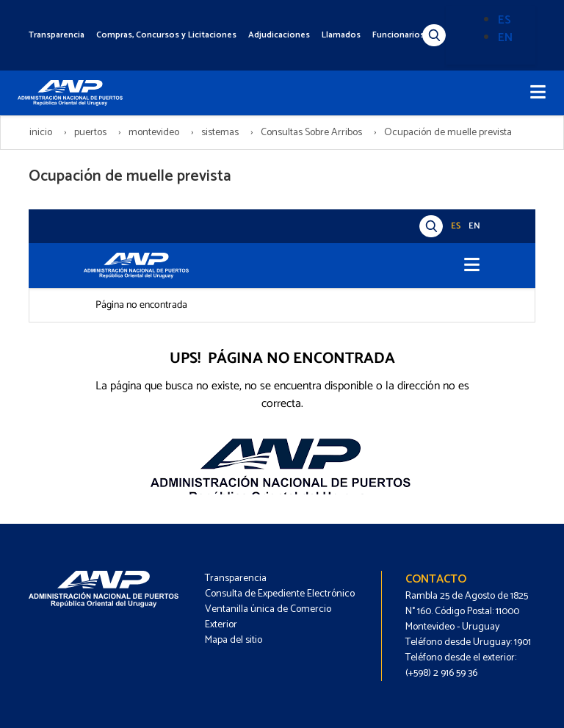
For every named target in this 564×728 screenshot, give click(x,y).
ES (505, 20)
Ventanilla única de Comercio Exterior (268, 617)
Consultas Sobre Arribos (311, 133)
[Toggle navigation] (538, 93)
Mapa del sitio (234, 640)
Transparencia (57, 35)
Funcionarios (398, 35)
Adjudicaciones (279, 35)
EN (505, 38)
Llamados (341, 35)
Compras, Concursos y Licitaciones (166, 35)
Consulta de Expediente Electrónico (280, 594)
